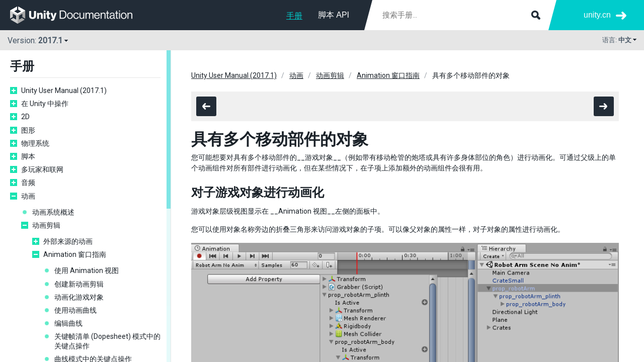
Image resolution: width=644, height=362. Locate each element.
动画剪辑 (46, 225)
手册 (294, 16)
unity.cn (597, 15)
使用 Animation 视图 (87, 270)
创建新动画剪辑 (79, 284)
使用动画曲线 (75, 310)
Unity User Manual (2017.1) (64, 90)
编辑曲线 (68, 323)
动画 (28, 196)
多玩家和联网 (42, 169)
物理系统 (35, 143)
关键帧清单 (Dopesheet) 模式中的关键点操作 (107, 341)
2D (25, 117)
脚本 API (334, 15)
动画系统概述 (53, 212)
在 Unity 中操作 (45, 104)
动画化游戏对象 (79, 297)
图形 (28, 130)
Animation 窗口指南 (75, 254)
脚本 (28, 156)
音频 (28, 183)
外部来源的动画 (68, 241)
